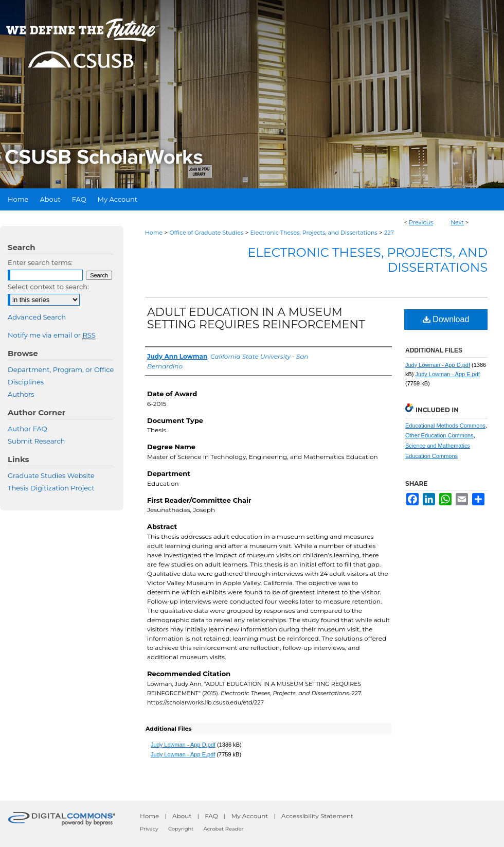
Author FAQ (28, 429)
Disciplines (26, 382)
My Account (250, 816)
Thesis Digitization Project (51, 488)
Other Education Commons (439, 435)
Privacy (149, 829)
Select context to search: (48, 287)
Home (154, 233)
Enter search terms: (40, 262)
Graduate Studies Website (51, 475)
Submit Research (36, 441)
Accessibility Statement (317, 816)
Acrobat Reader (224, 829)
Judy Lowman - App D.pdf (183, 745)
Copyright (181, 829)
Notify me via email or (52, 335)
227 (389, 233)
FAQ (211, 816)
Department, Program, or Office (61, 369)
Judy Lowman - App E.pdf (183, 754)
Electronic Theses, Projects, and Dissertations (314, 233)
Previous (421, 222)
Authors (21, 394)
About (182, 816)
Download (446, 319)
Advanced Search (37, 317)
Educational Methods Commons (445, 426)
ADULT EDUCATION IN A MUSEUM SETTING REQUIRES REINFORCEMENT (256, 318)
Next (457, 222)
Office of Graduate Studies (206, 233)
